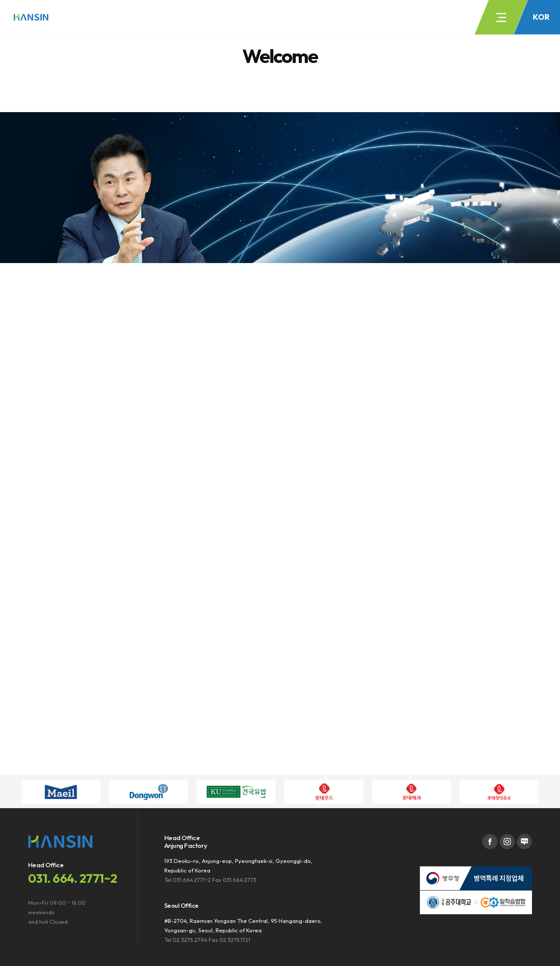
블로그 (524, 842)
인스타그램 (507, 842)
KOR (541, 17)
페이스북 (490, 842)
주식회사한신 (31, 17)
